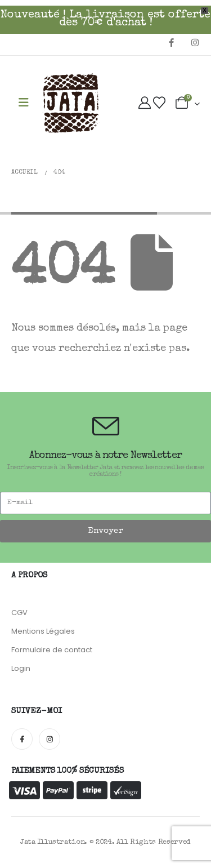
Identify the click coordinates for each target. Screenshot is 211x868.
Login (21, 668)
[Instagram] (195, 42)
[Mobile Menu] (24, 103)
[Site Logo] (71, 104)
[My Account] (145, 104)
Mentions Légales (43, 631)
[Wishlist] (159, 104)
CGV (19, 613)
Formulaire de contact (52, 650)
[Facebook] (171, 42)
